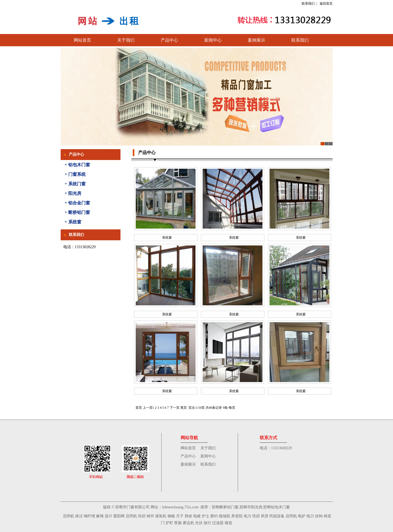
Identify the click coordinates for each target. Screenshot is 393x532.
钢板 (171, 516)
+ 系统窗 (73, 222)
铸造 (327, 516)
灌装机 (161, 516)
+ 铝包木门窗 (77, 165)
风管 (265, 516)
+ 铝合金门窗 (77, 203)
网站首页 (82, 40)
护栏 (169, 523)
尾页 (184, 408)
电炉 (302, 516)
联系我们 (308, 4)
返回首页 (326, 4)
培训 (142, 516)
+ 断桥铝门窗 (77, 212)
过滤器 (218, 523)
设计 (109, 516)
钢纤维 (89, 516)
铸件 (150, 516)
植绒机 (225, 516)
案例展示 (256, 40)
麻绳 (100, 516)
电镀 (197, 516)
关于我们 (126, 40)
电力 (247, 516)
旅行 (208, 523)
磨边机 (188, 523)
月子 (180, 516)
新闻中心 (213, 40)
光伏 (199, 523)
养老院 (237, 516)
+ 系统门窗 (75, 184)
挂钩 (319, 516)
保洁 (79, 516)
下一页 (175, 408)
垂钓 (214, 516)
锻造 (228, 523)
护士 (206, 516)
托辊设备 (277, 516)
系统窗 (167, 238)
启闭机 (69, 516)
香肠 (178, 523)
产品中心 (169, 40)
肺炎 (188, 516)
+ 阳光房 (73, 193)
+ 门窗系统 (75, 174)
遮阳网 (119, 516)
